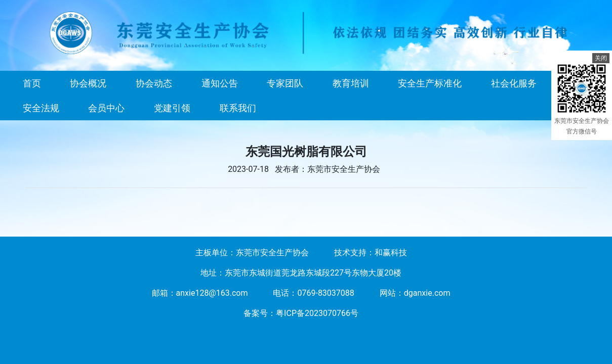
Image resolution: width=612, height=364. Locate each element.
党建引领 (172, 108)
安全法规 (41, 108)
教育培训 (351, 83)
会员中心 (106, 108)
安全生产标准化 (430, 83)
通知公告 (220, 83)
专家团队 (285, 83)
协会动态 (154, 83)
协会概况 (88, 83)
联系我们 (238, 108)
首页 (32, 83)
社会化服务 (514, 83)
